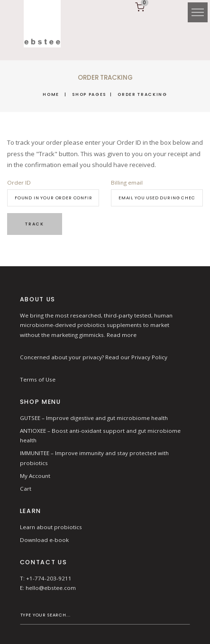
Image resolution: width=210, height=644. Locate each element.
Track (34, 224)
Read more (122, 335)
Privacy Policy (149, 357)
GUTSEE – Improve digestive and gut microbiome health (94, 418)
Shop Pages (89, 94)
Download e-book (44, 540)
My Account (35, 476)
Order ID (19, 182)
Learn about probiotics (51, 527)
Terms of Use (38, 379)
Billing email (127, 182)
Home (51, 94)
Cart (26, 489)
